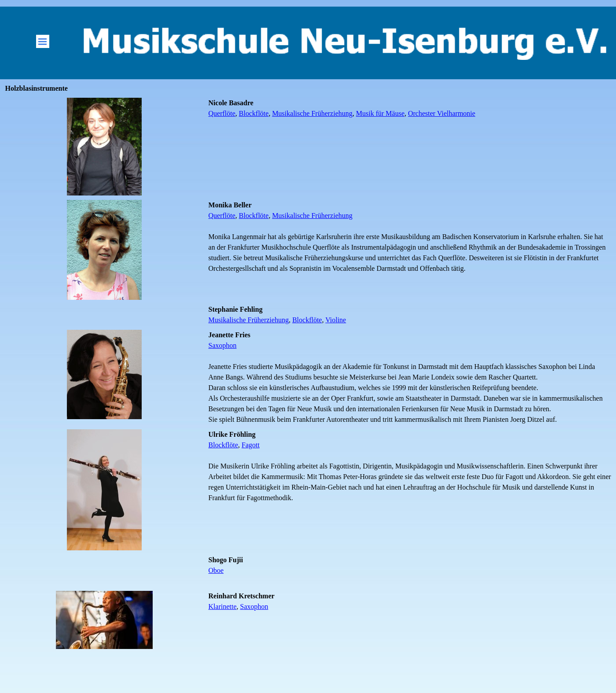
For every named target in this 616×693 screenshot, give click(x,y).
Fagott (251, 445)
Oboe (216, 570)
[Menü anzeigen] (43, 41)
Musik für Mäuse (380, 113)
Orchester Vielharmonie (442, 113)
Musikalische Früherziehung (312, 113)
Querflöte (222, 113)
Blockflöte (254, 113)
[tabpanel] (410, 108)
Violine (335, 320)
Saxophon (223, 345)
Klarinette (223, 606)
